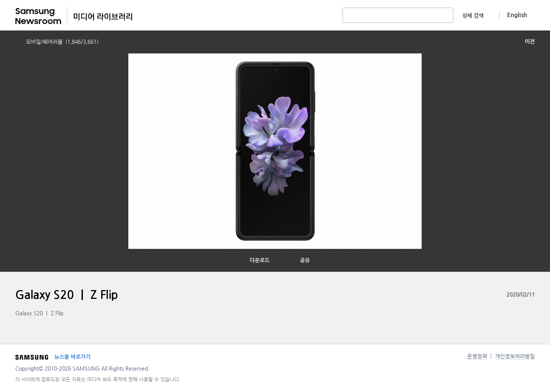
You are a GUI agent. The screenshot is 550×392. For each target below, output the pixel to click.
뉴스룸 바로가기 (72, 357)
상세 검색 (473, 16)
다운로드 (260, 260)
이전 (530, 42)
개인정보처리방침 (515, 356)
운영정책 (477, 356)
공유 (305, 260)
